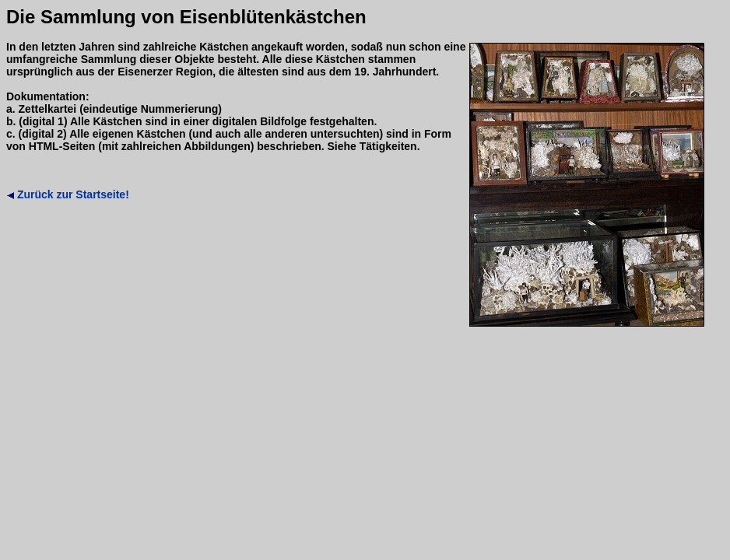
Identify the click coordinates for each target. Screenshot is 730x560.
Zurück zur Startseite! (68, 194)
